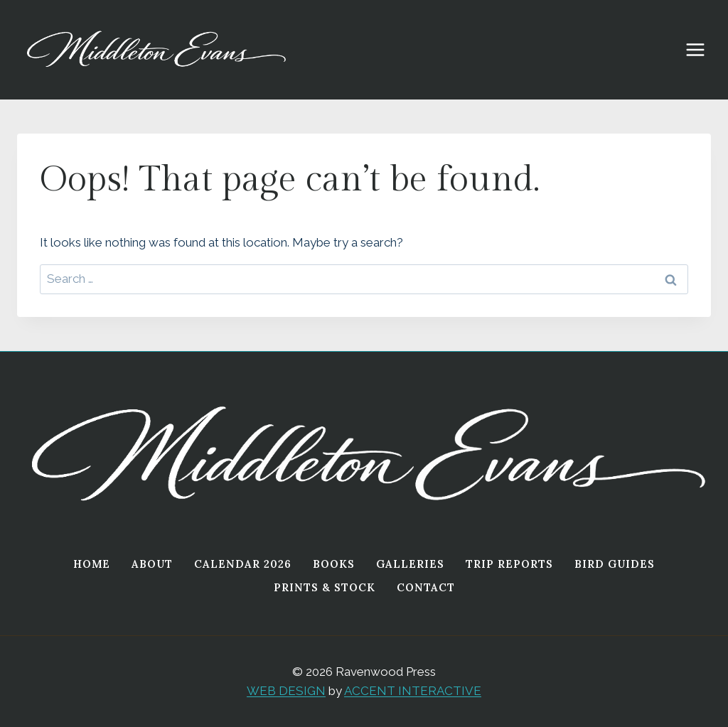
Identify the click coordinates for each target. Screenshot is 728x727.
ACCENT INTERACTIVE (413, 691)
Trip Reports (509, 564)
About (152, 564)
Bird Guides (615, 564)
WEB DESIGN (286, 691)
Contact (426, 587)
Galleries (410, 564)
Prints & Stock (325, 587)
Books (334, 564)
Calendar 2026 (243, 564)
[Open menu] (702, 49)
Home (92, 564)
